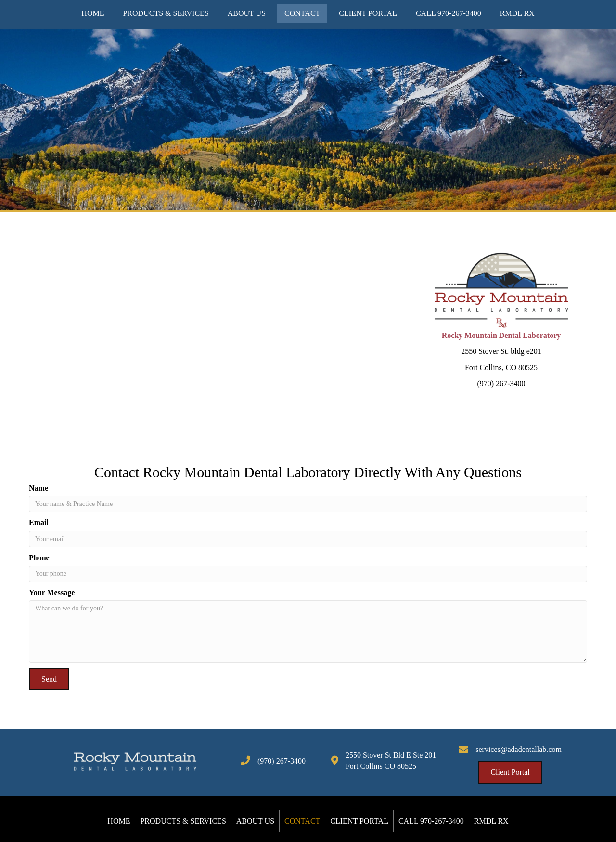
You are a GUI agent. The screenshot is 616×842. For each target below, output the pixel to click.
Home (119, 821)
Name (38, 488)
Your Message (52, 592)
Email (39, 523)
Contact (302, 821)
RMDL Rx (491, 821)
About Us (255, 821)
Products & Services (183, 821)
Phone (39, 558)
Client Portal (359, 821)
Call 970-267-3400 (431, 821)
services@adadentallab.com (519, 749)
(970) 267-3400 (282, 761)
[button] (49, 679)
